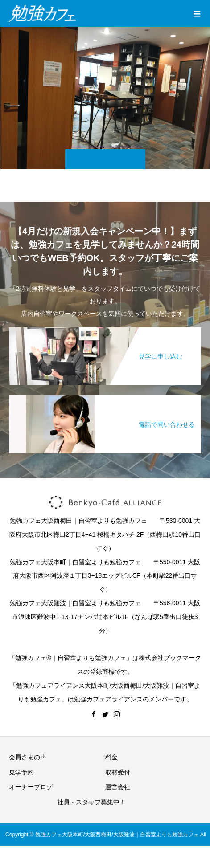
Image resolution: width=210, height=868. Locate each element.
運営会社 (118, 787)
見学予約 (21, 772)
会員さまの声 (28, 757)
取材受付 (118, 772)
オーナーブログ (31, 787)
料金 (111, 757)
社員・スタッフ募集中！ (91, 802)
